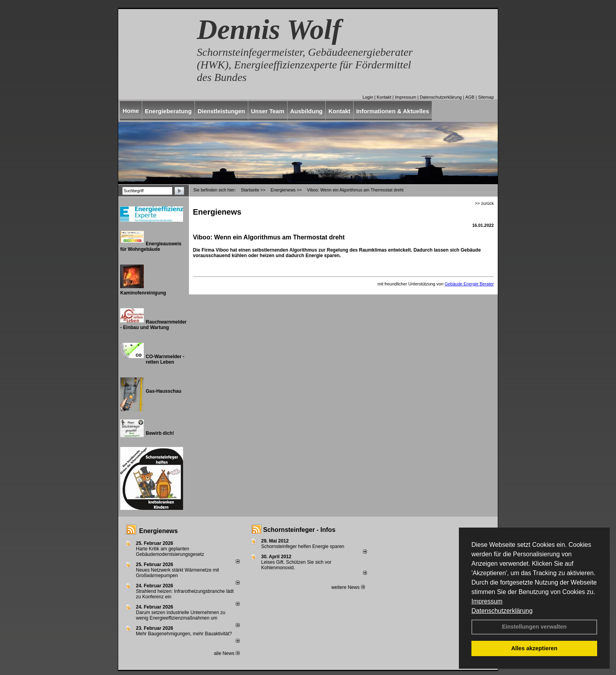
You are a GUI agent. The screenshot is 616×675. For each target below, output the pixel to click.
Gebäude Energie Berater (469, 284)
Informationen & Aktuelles (393, 111)
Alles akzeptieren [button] (534, 648)
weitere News (348, 587)
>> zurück (484, 203)
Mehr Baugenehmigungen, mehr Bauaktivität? (184, 634)
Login (368, 97)
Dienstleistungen (221, 111)
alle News (226, 653)
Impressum (487, 601)
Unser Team (268, 111)
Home (131, 111)
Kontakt (384, 97)
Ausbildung (307, 111)
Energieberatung (168, 111)
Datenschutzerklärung (502, 611)
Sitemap (486, 97)
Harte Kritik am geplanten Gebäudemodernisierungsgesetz (170, 552)
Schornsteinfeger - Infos (299, 530)
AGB (470, 97)
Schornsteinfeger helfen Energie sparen (303, 546)
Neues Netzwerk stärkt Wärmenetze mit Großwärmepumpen (177, 573)
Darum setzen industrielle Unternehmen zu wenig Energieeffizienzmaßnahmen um (181, 615)
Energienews (159, 531)
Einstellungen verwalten (534, 627)
